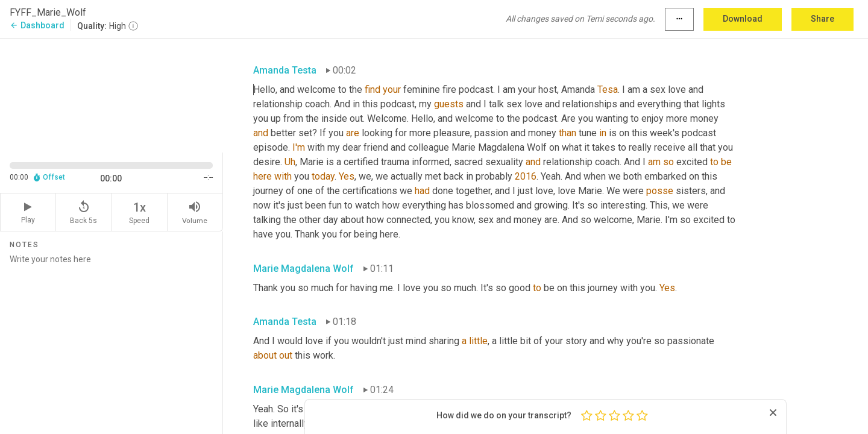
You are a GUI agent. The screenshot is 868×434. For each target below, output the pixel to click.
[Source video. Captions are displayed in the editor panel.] (112, 94)
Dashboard (37, 25)
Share (822, 19)
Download (743, 19)
